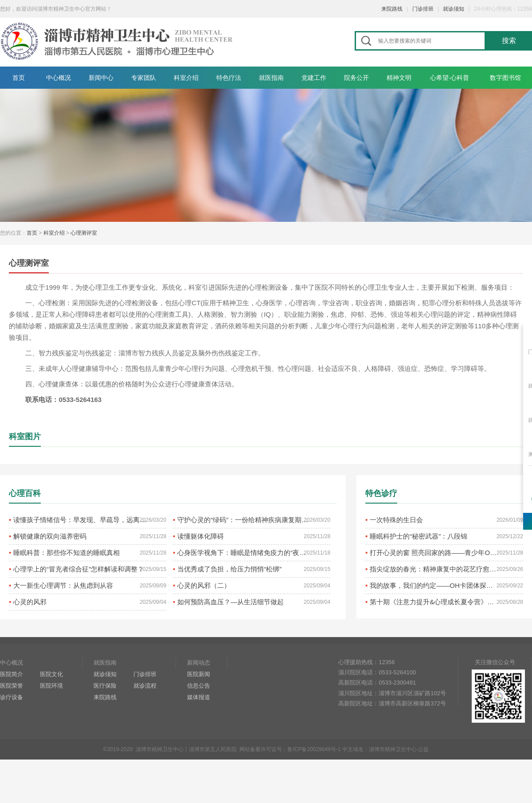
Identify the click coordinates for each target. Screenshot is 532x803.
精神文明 (399, 78)
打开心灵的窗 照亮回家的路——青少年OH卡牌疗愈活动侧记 (434, 553)
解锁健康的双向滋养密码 (50, 536)
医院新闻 (199, 674)
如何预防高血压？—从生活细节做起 (231, 602)
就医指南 (271, 78)
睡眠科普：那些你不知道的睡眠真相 (66, 553)
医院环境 (51, 686)
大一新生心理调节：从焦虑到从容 (63, 585)
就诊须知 (454, 9)
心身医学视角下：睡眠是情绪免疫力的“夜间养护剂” (244, 553)
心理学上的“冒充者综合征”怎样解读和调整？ (79, 569)
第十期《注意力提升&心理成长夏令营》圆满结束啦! (434, 602)
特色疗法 (229, 78)
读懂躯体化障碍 (201, 536)
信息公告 (199, 686)
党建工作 (314, 78)
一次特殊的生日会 (396, 520)
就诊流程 (145, 686)
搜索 (509, 41)
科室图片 (25, 437)
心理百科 (25, 493)
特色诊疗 (381, 493)
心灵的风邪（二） (204, 585)
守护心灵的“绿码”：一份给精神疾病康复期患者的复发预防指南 (244, 520)
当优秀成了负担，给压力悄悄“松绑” (229, 569)
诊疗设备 (12, 697)
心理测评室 (84, 233)
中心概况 (59, 78)
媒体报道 (199, 697)
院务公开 (356, 78)
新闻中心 (101, 78)
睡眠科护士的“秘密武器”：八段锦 (419, 536)
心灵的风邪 (30, 602)
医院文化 (51, 674)
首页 (19, 78)
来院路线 (392, 9)
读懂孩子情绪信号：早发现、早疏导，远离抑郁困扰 (80, 520)
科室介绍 (186, 78)
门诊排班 (423, 9)
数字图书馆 (505, 78)
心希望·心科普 (450, 78)
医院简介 (12, 674)
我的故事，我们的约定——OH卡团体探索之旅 (434, 585)
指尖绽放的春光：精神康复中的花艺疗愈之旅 (434, 569)
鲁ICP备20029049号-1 (314, 749)
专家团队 (144, 78)
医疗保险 (105, 686)
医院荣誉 (12, 686)
